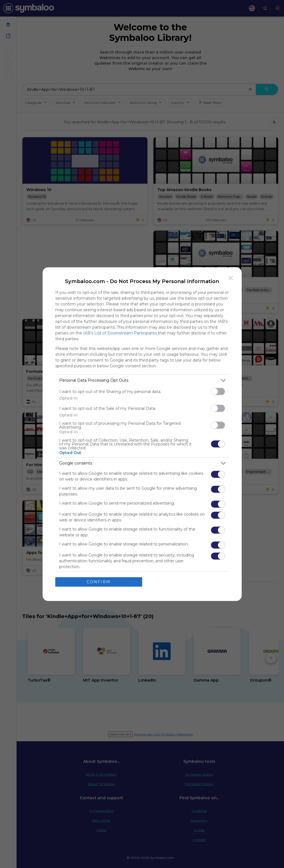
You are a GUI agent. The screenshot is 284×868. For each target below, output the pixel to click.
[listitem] (142, 380)
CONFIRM (99, 582)
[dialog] (142, 434)
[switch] (218, 391)
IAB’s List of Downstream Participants (120, 333)
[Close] (231, 278)
